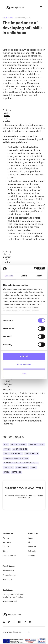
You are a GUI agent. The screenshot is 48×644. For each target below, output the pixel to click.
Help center (7, 580)
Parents (6, 538)
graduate (28, 162)
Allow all (24, 356)
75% (10, 190)
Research (25, 221)
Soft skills (32, 551)
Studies (38, 150)
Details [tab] (24, 276)
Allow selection (24, 365)
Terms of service (9, 575)
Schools (6, 547)
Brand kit (32, 547)
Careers (31, 556)
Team (31, 538)
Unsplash (7, 121)
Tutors (5, 551)
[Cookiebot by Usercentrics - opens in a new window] (34, 269)
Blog (30, 542)
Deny (24, 373)
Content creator (9, 556)
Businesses (7, 542)
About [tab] (39, 276)
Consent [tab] (9, 276)
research (7, 71)
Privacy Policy (8, 571)
